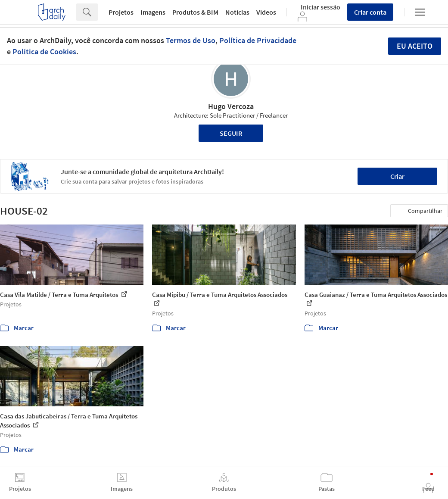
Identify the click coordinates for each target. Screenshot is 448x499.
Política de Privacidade (258, 40)
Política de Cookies (44, 51)
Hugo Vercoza (231, 106)
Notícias (237, 12)
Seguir (231, 133)
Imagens (153, 12)
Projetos (121, 12)
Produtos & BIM (195, 12)
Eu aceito (415, 46)
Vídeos (266, 12)
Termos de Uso (191, 40)
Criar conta (370, 12)
